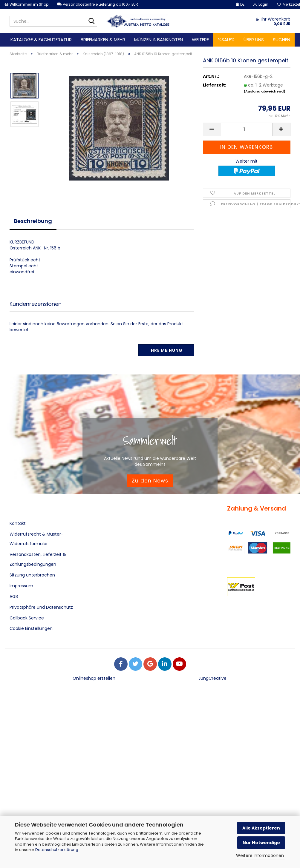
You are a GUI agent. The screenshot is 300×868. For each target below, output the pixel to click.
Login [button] (261, 4)
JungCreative (212, 678)
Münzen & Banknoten (159, 40)
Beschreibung (33, 221)
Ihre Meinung (166, 350)
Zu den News (150, 481)
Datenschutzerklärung (57, 850)
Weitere (200, 40)
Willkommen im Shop (26, 4)
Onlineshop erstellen (94, 678)
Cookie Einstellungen (31, 628)
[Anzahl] (247, 133)
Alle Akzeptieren (261, 828)
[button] (240, 4)
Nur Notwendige (261, 843)
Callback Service (27, 618)
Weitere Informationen (260, 855)
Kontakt (18, 523)
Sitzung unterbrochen (32, 575)
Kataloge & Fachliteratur (41, 40)
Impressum (21, 586)
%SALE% (226, 40)
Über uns (254, 40)
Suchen (281, 40)
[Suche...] (91, 21)
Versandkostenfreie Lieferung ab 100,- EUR (98, 4)
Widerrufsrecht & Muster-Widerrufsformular (36, 539)
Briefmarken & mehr (103, 40)
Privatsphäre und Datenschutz (41, 607)
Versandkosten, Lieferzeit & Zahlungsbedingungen (38, 559)
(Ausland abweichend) (265, 95)
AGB (14, 596)
